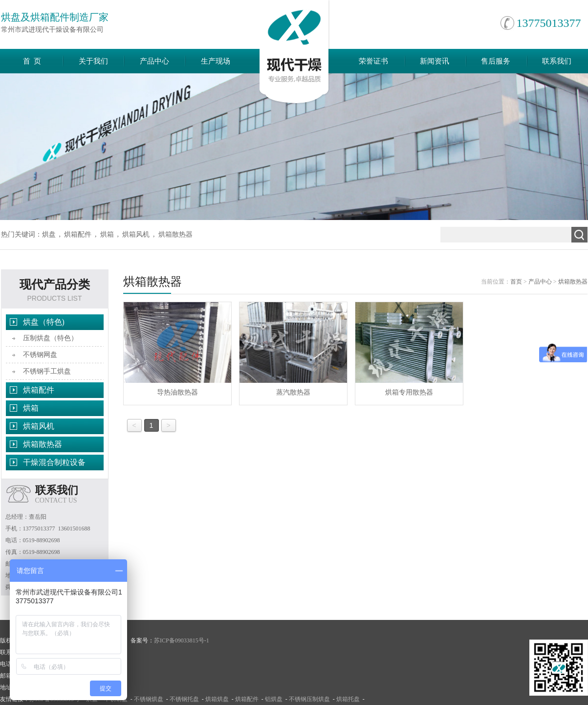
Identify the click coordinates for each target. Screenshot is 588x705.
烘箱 (107, 234)
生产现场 (216, 61)
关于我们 (93, 61)
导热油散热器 (177, 349)
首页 (516, 282)
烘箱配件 (78, 234)
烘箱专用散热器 (409, 349)
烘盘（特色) (44, 322)
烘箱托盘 (348, 699)
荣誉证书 (373, 61)
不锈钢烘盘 (149, 699)
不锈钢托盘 (184, 699)
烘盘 (49, 234)
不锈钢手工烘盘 (47, 371)
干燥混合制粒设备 (54, 462)
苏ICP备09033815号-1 (182, 640)
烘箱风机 (136, 234)
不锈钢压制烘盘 (309, 699)
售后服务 (496, 61)
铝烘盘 (274, 699)
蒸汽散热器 (293, 349)
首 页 (32, 61)
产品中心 (154, 61)
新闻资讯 (435, 61)
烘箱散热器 (175, 234)
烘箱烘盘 (217, 699)
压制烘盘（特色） (50, 338)
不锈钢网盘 (40, 355)
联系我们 (557, 61)
